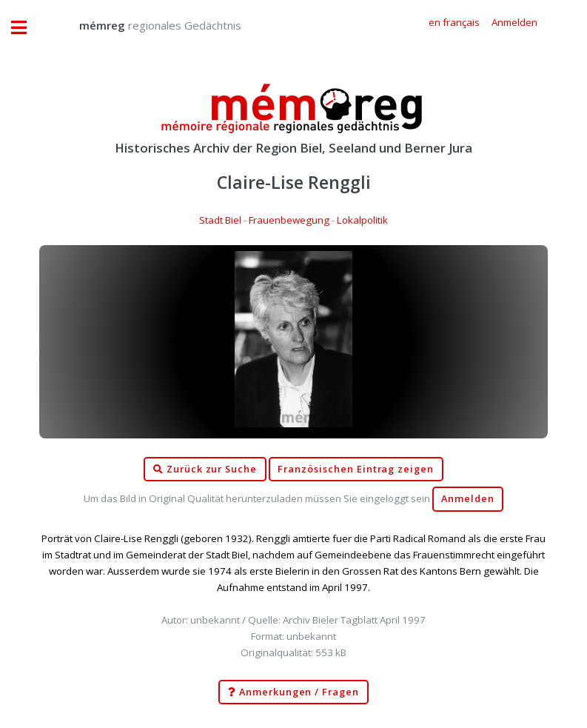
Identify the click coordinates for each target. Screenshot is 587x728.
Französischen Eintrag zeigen (356, 469)
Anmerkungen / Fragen (293, 692)
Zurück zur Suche (205, 470)
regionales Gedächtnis (145, 25)
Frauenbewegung (289, 220)
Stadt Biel (220, 220)
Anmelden (468, 499)
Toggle (27, 28)
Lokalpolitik (362, 220)
